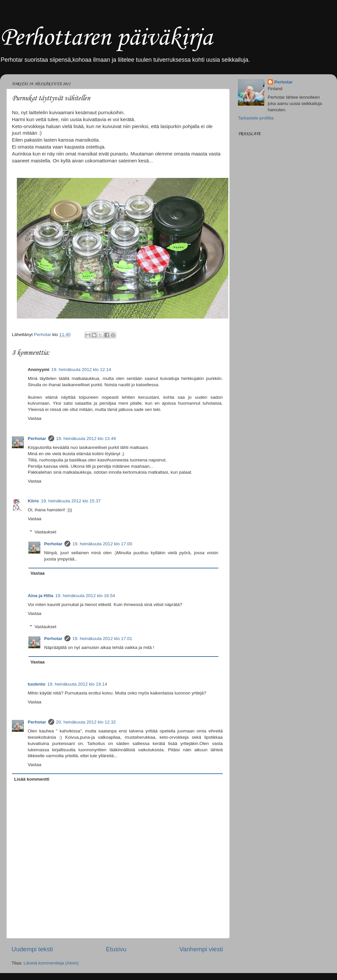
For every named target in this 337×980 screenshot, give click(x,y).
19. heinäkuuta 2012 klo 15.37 (71, 501)
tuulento (37, 684)
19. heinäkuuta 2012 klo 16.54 (85, 596)
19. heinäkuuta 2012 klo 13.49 (86, 439)
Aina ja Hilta (40, 596)
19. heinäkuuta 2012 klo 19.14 (77, 684)
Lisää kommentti (32, 779)
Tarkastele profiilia (256, 118)
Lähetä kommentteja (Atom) (51, 963)
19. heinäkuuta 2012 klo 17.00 (102, 544)
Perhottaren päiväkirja (106, 38)
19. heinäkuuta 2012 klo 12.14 (81, 370)
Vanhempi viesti (201, 949)
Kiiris (33, 501)
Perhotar (37, 439)
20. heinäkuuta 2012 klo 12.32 (86, 722)
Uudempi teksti (32, 949)
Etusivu (116, 949)
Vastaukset (46, 532)
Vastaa (35, 418)
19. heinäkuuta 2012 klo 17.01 (102, 639)
